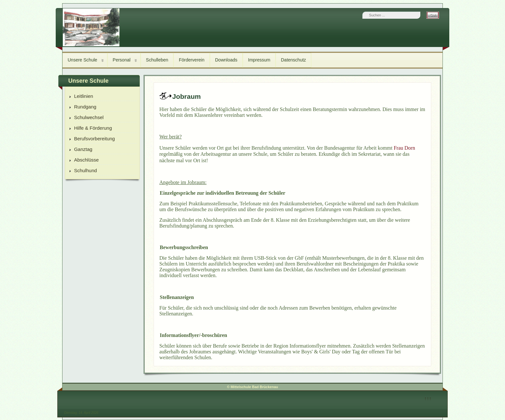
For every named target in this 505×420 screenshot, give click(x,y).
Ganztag (83, 149)
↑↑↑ (428, 398)
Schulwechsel (89, 117)
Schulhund (86, 170)
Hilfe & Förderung (93, 128)
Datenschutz (293, 60)
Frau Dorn (404, 148)
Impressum (259, 60)
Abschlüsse (86, 160)
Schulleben (157, 60)
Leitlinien (84, 96)
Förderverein (191, 60)
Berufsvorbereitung (95, 139)
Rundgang (85, 107)
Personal (122, 60)
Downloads (226, 60)
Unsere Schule (82, 60)
